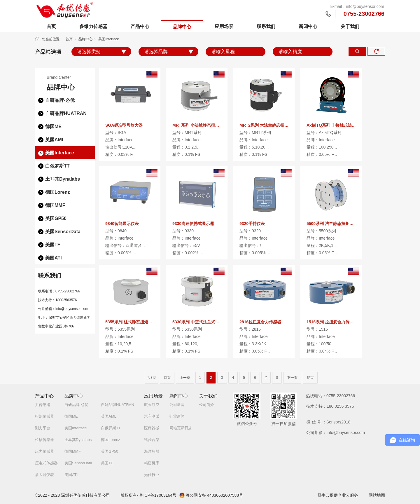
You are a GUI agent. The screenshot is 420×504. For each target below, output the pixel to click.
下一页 (292, 378)
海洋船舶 (152, 451)
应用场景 (224, 26)
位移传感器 (44, 440)
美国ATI (54, 258)
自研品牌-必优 (60, 100)
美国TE (53, 245)
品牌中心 (182, 27)
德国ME (53, 127)
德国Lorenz (57, 192)
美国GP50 (56, 218)
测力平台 (43, 428)
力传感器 (43, 405)
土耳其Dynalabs (63, 179)
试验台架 (152, 440)
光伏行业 (152, 475)
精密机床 (152, 463)
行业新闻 (177, 416)
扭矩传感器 (44, 416)
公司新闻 (177, 405)
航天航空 (152, 405)
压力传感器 (44, 451)
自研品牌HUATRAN (66, 113)
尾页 (310, 378)
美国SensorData (63, 232)
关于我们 (350, 26)
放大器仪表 (44, 475)
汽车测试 (152, 416)
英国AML (55, 140)
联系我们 (266, 26)
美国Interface (109, 39)
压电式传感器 (46, 463)
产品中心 (140, 26)
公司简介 (206, 405)
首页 (51, 26)
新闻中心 (308, 26)
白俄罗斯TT (57, 166)
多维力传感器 (93, 26)
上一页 (185, 378)
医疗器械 (152, 428)
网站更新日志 (181, 428)
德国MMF (55, 205)
